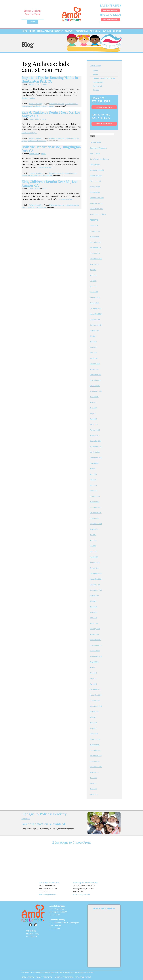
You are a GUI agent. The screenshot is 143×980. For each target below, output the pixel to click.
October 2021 (95, 518)
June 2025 (94, 275)
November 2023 (96, 380)
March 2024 (94, 358)
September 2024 (96, 325)
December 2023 (96, 375)
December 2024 (96, 308)
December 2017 (96, 750)
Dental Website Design (77, 973)
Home (24, 31)
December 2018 (96, 689)
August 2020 (94, 596)
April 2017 (94, 789)
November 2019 (96, 645)
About (32, 31)
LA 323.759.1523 (110, 6)
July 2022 (93, 469)
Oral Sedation (95, 192)
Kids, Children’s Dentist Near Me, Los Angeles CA (49, 184)
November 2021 (96, 513)
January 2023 (95, 435)
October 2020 (95, 585)
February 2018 (95, 739)
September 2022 (96, 457)
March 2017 (94, 794)
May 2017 (93, 783)
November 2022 (96, 446)
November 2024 (96, 314)
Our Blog (107, 31)
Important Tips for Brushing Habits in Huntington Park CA (50, 79)
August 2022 (94, 463)
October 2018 (95, 700)
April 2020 (94, 618)
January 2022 (95, 502)
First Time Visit (95, 181)
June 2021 (94, 540)
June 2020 (94, 607)
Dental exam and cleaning (99, 159)
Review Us (69, 31)
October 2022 (95, 452)
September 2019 (96, 656)
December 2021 (96, 507)
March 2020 (94, 623)
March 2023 (94, 424)
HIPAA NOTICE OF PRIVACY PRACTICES (37, 977)
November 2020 (96, 579)
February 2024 (95, 364)
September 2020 (96, 590)
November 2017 (96, 756)
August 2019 (94, 662)
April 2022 (94, 485)
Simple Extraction (96, 203)
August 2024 (94, 331)
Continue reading (29, 98)
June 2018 (94, 723)
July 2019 (93, 667)
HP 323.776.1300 (110, 15)
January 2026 (95, 237)
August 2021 (94, 529)
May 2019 (93, 678)
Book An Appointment (110, 10)
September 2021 (96, 524)
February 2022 (95, 496)
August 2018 (94, 712)
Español (33, 22)
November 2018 (96, 695)
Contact (117, 31)
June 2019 (94, 673)
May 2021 (93, 546)
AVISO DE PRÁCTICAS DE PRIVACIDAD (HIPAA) (73, 977)
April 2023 (94, 419)
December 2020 (96, 574)
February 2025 (95, 297)
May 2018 (93, 728)
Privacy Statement (44, 973)
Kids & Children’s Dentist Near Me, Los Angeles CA (51, 114)
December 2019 (96, 640)
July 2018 (93, 717)
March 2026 (94, 226)
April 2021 (94, 551)
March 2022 (94, 491)
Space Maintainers (97, 209)
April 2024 (94, 353)
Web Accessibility (65, 973)
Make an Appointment (48, 894)
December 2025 (96, 242)
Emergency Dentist (97, 170)
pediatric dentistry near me (44, 106)
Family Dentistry (96, 176)
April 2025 (94, 286)
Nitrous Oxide (95, 187)
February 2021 (95, 562)
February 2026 (95, 231)
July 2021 (93, 535)
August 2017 (94, 772)
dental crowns (95, 154)
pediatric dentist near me (37, 141)
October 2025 (95, 253)
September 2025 (96, 259)
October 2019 (95, 651)
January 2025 (95, 303)
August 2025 (94, 264)
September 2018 (96, 706)
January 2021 (95, 568)
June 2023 (94, 408)
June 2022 (94, 474)
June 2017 (94, 778)
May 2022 (93, 480)
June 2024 (94, 342)
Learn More (26, 819)
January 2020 (95, 634)
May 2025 (93, 281)
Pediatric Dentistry (36, 104)
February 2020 (95, 629)
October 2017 (95, 761)
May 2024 (93, 347)
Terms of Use (55, 973)
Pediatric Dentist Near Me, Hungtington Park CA (51, 149)
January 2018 (95, 745)
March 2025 (94, 292)
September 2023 (96, 391)
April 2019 (94, 684)
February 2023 (95, 430)
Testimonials (82, 31)
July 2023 (93, 402)
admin (45, 84)
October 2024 (95, 319)
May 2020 (93, 612)
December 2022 (96, 441)
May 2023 (93, 413)
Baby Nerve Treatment (98, 148)
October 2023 (95, 386)
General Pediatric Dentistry (50, 31)
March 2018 (94, 734)
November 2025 (96, 248)
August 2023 (94, 397)
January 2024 (95, 369)
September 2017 (96, 767)
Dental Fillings (95, 165)
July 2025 (93, 270)
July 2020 (93, 601)
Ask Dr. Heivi (95, 31)
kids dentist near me (57, 104)
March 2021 (94, 557)
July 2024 (93, 336)
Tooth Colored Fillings (98, 214)
